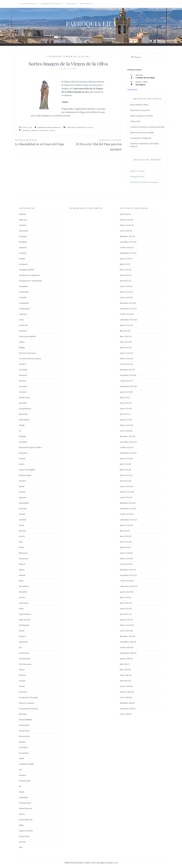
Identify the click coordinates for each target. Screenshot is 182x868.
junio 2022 (124, 470)
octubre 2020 (125, 581)
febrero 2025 (125, 292)
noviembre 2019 (126, 642)
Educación (23, 375)
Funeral (22, 459)
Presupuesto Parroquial (28, 698)
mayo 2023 (124, 409)
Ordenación (24, 603)
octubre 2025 (125, 248)
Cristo (21, 320)
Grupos (71, 4)
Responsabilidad (25, 720)
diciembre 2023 (126, 370)
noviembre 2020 (127, 575)
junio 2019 (124, 670)
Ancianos (23, 225)
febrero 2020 (125, 625)
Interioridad (24, 503)
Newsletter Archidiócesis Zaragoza (144, 182)
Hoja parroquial (25, 475)
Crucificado (23, 325)
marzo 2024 (125, 353)
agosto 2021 (125, 525)
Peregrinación (25, 659)
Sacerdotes (23, 748)
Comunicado (24, 303)
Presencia (23, 692)
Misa (21, 542)
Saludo (22, 759)
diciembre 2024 (126, 303)
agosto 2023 (125, 392)
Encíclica (22, 381)
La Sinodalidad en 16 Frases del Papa (42, 142)
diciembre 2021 (126, 503)
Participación (24, 625)
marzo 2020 (125, 620)
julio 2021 (124, 531)
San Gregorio (140, 85)
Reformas (23, 714)
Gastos (22, 464)
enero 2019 (124, 698)
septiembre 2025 (127, 253)
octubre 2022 (125, 447)
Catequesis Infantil (26, 270)
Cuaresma (23, 331)
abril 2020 (124, 614)
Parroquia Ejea (91, 24)
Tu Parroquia (28, 4)
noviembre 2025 (127, 242)
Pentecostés (24, 653)
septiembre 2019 (127, 653)
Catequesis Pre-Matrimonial (30, 281)
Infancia (22, 492)
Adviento (22, 214)
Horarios (22, 481)
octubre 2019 (125, 648)
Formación (23, 453)
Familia (22, 425)
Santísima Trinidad (26, 764)
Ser (20, 786)
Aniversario (23, 231)
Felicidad (22, 436)
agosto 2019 (125, 659)
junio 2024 (124, 336)
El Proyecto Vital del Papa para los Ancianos (95, 145)
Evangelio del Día (137, 177)
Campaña (23, 248)
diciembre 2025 (126, 236)
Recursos (86, 4)
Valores (22, 814)
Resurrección (24, 736)
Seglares (22, 775)
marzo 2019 (125, 686)
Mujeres (22, 564)
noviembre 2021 (126, 509)
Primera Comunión (27, 703)
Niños (21, 581)
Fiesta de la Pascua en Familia (142, 133)
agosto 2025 (125, 259)
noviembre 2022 (127, 442)
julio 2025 (124, 264)
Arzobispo (23, 236)
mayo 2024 (124, 342)
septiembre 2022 (127, 453)
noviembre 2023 (127, 375)
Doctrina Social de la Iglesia (30, 359)
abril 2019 (124, 681)
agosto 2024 (125, 325)
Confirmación (24, 309)
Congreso (23, 314)
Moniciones (24, 559)
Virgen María (24, 836)
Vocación (22, 842)
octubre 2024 (125, 314)
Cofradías (55, 57)
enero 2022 (125, 497)
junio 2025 (124, 270)
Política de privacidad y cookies (77, 863)
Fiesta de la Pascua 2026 (140, 110)
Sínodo (22, 792)
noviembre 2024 (127, 309)
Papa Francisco (25, 614)
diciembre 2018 (126, 703)
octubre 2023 (125, 381)
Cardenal (23, 253)
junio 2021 (124, 536)
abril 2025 (124, 281)
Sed (20, 770)
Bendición (23, 242)
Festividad (23, 442)
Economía (23, 370)
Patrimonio (23, 642)
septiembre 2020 (127, 586)
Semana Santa (25, 781)
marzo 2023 (125, 420)
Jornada (22, 514)
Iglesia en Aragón (137, 171)
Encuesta (23, 392)
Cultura (22, 342)
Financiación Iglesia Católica (30, 447)
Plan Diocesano (25, 664)
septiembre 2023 (127, 386)
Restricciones (24, 731)
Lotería (22, 536)
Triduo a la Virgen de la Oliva (141, 116)
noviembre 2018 (126, 709)
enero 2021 (124, 564)
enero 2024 (125, 364)
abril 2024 (124, 348)
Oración (22, 598)
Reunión (22, 742)
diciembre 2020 (126, 570)
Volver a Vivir (135, 121)
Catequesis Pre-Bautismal (141, 138)
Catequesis (23, 264)
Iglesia (22, 486)
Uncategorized (25, 803)
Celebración (24, 292)
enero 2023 (125, 431)
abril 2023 (124, 414)
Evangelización (25, 409)
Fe (20, 431)
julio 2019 (124, 664)
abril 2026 (124, 214)
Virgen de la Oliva (76, 57)
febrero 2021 (125, 559)
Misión (22, 548)
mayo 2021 (124, 542)
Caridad (22, 259)
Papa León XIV (25, 620)
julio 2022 (124, 464)
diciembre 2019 (126, 636)
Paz (20, 648)
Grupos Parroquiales (27, 470)
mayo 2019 (124, 675)
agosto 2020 (125, 592)
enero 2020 (125, 631)
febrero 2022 (125, 492)
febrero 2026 (125, 225)
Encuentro (23, 386)
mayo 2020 (124, 609)
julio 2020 (124, 598)
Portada (22, 681)
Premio (22, 686)
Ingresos (23, 497)
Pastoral (22, 636)
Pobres (22, 670)
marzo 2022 (125, 486)
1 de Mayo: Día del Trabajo (145, 78)
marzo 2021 (125, 553)
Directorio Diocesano (27, 353)
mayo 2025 (124, 275)
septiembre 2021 (127, 520)
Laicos (21, 525)
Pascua (22, 631)
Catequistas (23, 286)
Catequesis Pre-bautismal (29, 275)
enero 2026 (125, 231)
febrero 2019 (125, 692)
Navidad (22, 575)
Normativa (23, 592)
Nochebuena (24, 586)
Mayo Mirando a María (139, 105)
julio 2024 (124, 331)
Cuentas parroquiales (27, 336)
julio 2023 (124, 398)
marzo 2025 (125, 286)
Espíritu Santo (25, 398)
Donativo (22, 364)
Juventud (22, 520)
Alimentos (23, 220)
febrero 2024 (125, 359)
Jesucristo (23, 509)
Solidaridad (23, 798)
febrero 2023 (125, 425)
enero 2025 (125, 298)
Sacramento (24, 753)
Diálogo (22, 348)
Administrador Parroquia (49, 127)
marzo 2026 (125, 220)
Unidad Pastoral (51, 4)
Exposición (23, 414)
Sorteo (35, 130)
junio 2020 (124, 603)
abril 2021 (124, 548)
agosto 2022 (125, 459)
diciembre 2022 (126, 436)
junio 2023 (124, 403)
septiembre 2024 (127, 320)
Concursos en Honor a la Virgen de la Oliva (147, 127)
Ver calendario (132, 90)
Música (22, 570)
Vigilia (21, 825)
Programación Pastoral (28, 709)
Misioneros (23, 553)
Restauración (24, 725)
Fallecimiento (24, 420)
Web (21, 847)
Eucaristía (23, 403)
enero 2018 (124, 714)
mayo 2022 (124, 475)
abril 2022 (124, 481)
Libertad (22, 531)
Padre (21, 609)
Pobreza (22, 675)
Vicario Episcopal (26, 820)
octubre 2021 (125, 514)
